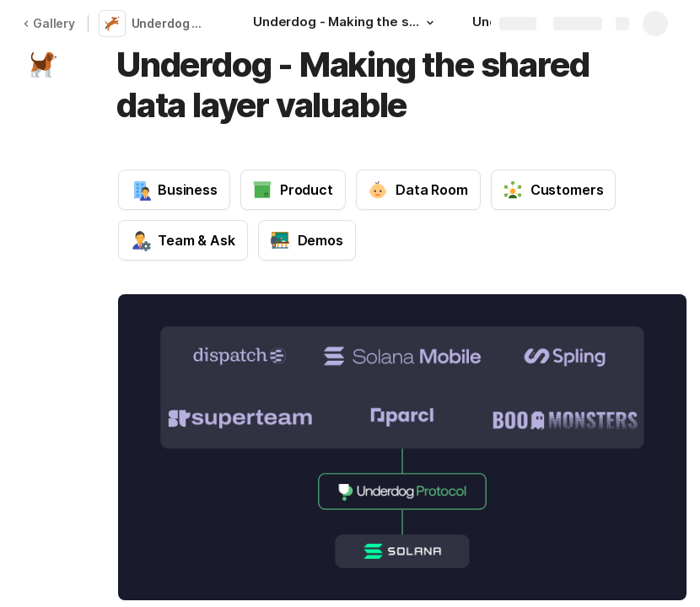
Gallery (49, 23)
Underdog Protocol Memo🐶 (172, 23)
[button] (430, 23)
